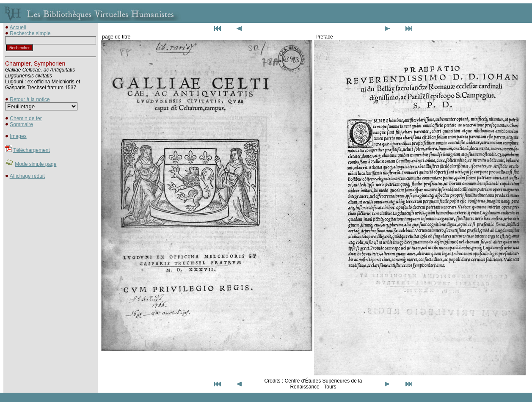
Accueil (18, 28)
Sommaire (21, 124)
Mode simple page (36, 164)
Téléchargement (32, 150)
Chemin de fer (26, 118)
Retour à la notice (30, 99)
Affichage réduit (27, 176)
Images (18, 136)
